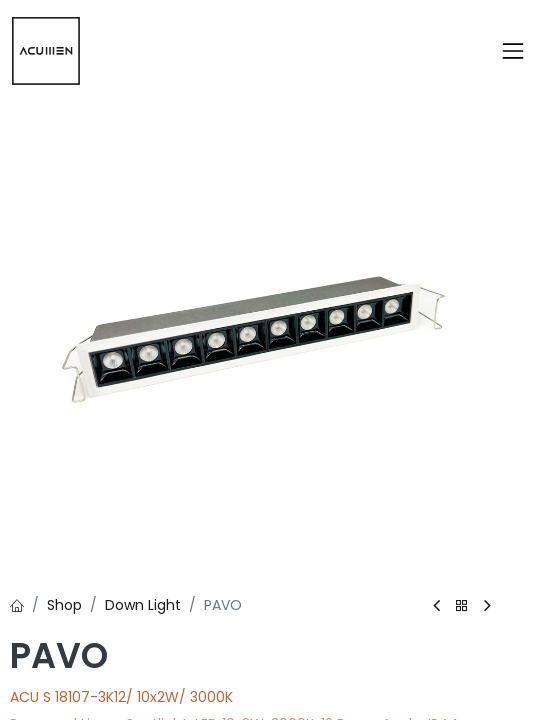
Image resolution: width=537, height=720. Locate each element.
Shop (64, 605)
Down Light (143, 605)
